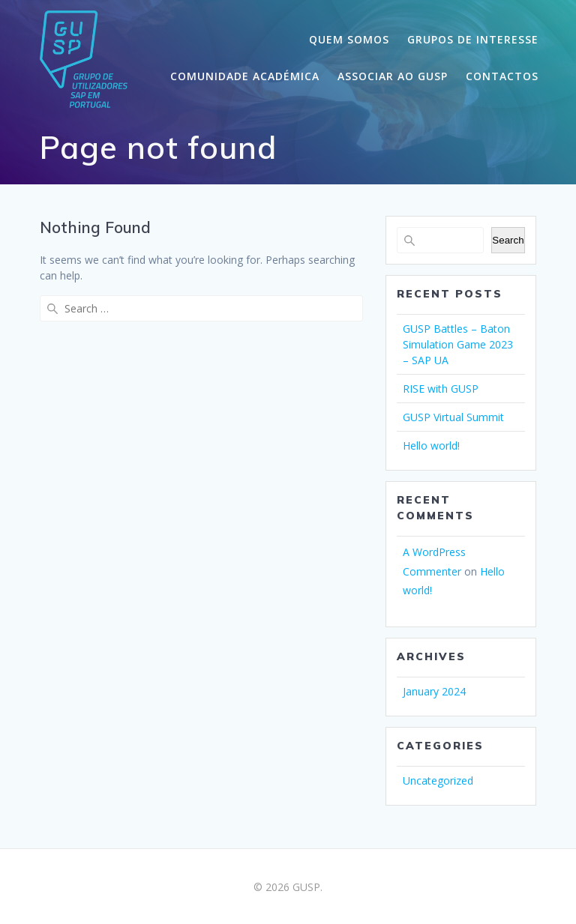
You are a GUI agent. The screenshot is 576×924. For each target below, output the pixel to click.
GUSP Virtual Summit (453, 417)
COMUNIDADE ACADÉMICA (245, 76)
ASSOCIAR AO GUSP (393, 76)
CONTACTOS (502, 76)
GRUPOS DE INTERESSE (473, 39)
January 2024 (434, 691)
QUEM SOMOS (349, 39)
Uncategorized (438, 780)
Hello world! (431, 446)
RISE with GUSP (441, 389)
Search (508, 240)
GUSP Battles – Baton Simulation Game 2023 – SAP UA (458, 344)
